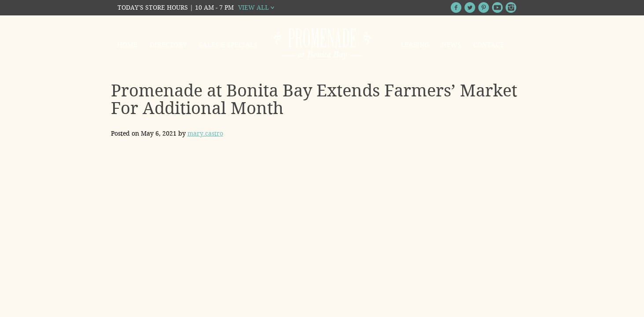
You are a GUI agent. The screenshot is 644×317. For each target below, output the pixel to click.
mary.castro (205, 133)
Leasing (415, 45)
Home (127, 45)
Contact (488, 45)
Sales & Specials (228, 45)
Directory (168, 45)
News (451, 45)
